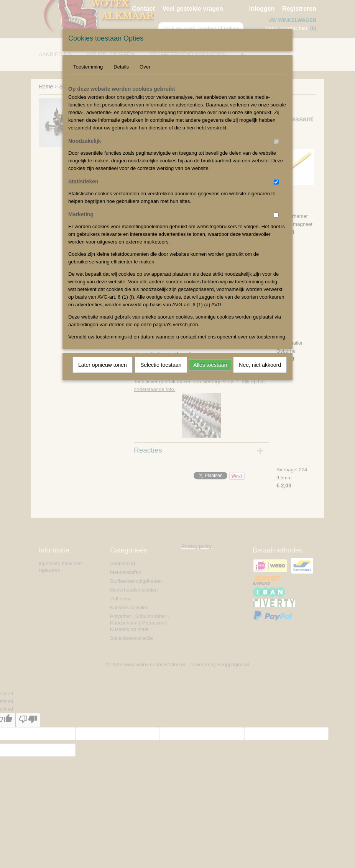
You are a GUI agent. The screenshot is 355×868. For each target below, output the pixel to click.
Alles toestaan (210, 365)
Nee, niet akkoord (260, 365)
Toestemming (88, 67)
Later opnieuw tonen (103, 365)
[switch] (276, 141)
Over (145, 67)
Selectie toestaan (161, 365)
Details (121, 67)
